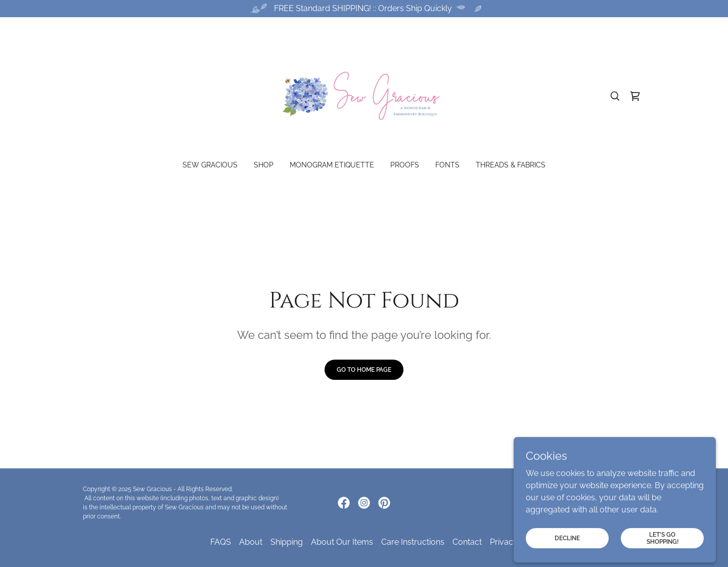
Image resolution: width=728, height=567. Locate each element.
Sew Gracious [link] (210, 165)
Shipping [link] (287, 542)
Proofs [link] (405, 165)
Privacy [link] (504, 542)
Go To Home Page (364, 370)
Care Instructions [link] (413, 542)
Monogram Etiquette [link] (332, 165)
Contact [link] (467, 542)
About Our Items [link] (342, 542)
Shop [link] (264, 165)
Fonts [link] (447, 165)
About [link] (251, 542)
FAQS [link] (221, 542)
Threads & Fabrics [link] (511, 165)
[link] (364, 95)
